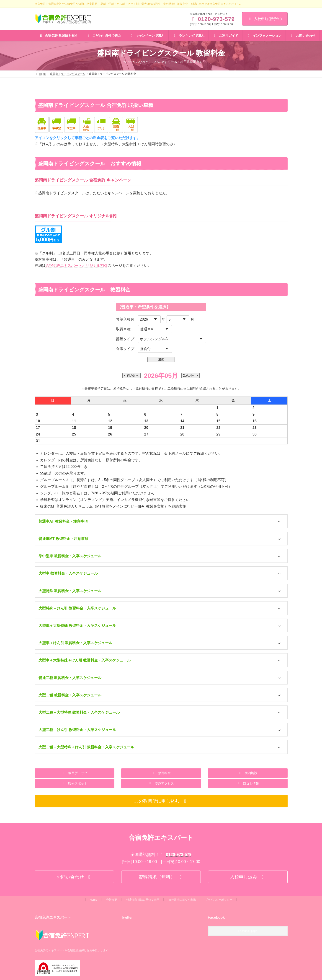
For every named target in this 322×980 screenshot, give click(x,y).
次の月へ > (191, 375)
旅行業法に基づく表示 (182, 900)
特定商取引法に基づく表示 (143, 900)
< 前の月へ (131, 375)
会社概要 (112, 900)
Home (93, 900)
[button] (75, 773)
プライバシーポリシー (219, 900)
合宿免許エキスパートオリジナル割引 (77, 266)
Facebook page (248, 931)
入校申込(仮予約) (265, 19)
